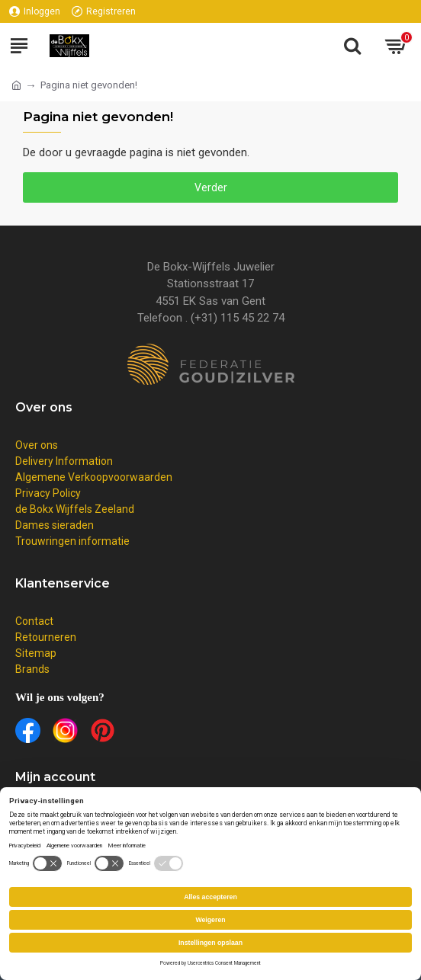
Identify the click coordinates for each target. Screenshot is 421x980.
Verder (211, 187)
